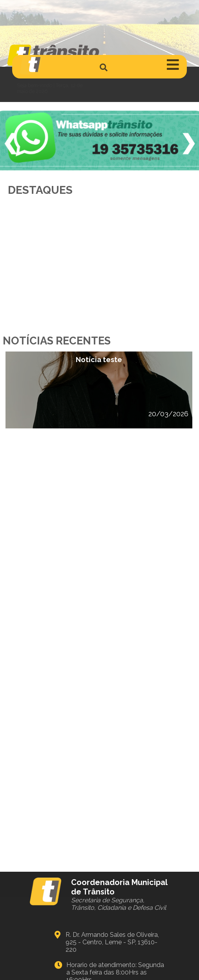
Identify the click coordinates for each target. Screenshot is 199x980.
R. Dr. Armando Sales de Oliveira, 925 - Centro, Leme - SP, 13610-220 (112, 942)
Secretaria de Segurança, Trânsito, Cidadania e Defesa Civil (119, 904)
